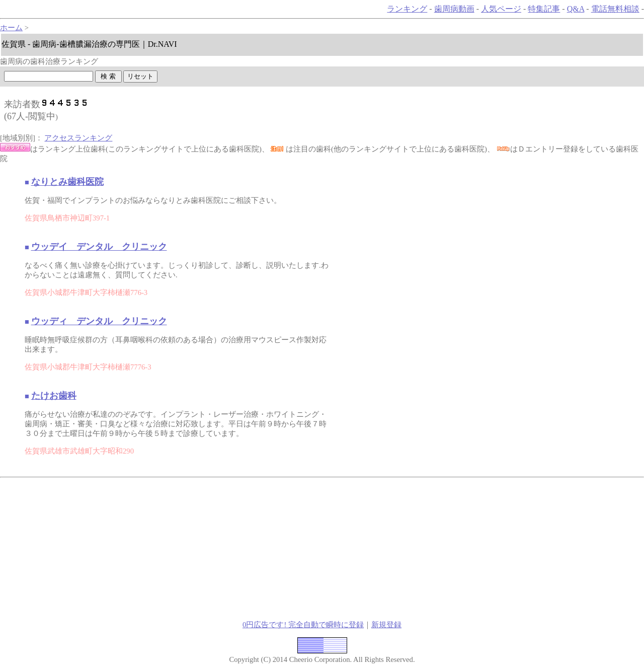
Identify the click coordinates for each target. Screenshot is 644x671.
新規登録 (386, 625)
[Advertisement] (169, 548)
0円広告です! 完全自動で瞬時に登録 (303, 625)
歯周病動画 (454, 9)
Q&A (576, 9)
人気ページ (501, 9)
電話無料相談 (615, 9)
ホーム (11, 28)
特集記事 (544, 9)
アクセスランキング (78, 138)
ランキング (407, 9)
